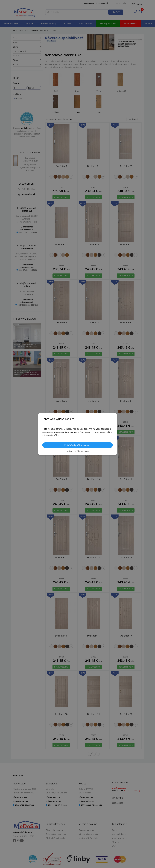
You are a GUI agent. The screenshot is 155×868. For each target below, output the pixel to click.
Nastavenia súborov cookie (77, 451)
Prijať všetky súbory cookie (77, 445)
